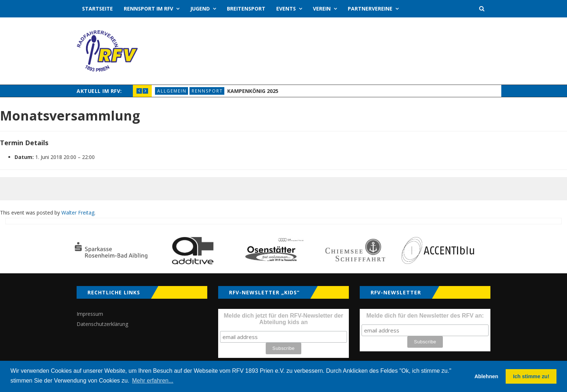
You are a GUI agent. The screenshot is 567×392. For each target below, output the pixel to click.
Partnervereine (370, 9)
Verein (322, 9)
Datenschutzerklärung (102, 324)
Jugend (200, 9)
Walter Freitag (78, 213)
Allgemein (172, 91)
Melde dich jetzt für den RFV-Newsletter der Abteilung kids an (284, 319)
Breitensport (246, 9)
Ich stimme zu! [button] (531, 376)
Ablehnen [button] (486, 376)
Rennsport (207, 91)
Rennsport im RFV (148, 9)
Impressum (90, 314)
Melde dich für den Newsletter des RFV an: (425, 316)
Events (286, 9)
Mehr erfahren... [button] (153, 381)
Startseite (97, 9)
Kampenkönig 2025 (253, 91)
